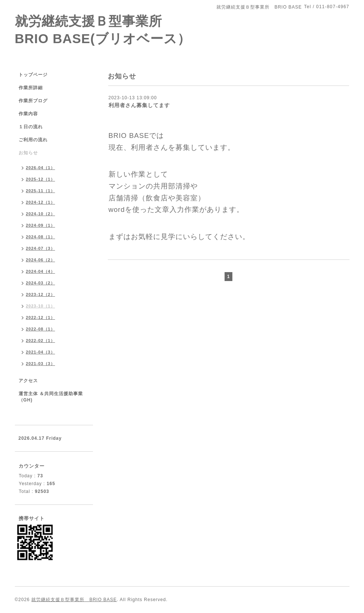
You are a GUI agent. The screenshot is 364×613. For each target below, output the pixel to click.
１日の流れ (31, 127)
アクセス (28, 381)
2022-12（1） (41, 317)
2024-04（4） (41, 271)
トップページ (33, 75)
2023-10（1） (41, 306)
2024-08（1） (41, 237)
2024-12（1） (41, 202)
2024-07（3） (41, 248)
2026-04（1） (41, 168)
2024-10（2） (41, 214)
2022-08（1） (41, 329)
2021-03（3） (41, 364)
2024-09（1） (41, 225)
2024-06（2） (41, 260)
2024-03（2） (41, 283)
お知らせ (28, 153)
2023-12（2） (41, 294)
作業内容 (28, 114)
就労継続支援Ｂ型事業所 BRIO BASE (74, 600)
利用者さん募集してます (139, 105)
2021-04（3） (41, 352)
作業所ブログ (33, 101)
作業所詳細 (31, 88)
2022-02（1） (41, 341)
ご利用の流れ (33, 140)
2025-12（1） (41, 179)
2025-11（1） (41, 191)
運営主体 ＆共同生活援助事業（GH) (51, 397)
